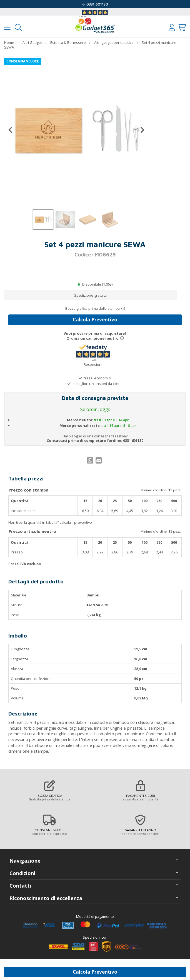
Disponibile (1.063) (97, 284)
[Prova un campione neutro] (122, 338)
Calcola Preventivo (95, 320)
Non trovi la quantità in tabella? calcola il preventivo (50, 522)
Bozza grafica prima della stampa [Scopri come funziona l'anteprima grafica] (92, 308)
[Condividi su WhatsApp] (91, 462)
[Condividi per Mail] (99, 462)
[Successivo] (140, 130)
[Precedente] (12, 130)
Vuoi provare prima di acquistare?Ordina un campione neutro (95, 336)
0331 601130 (97, 4)
